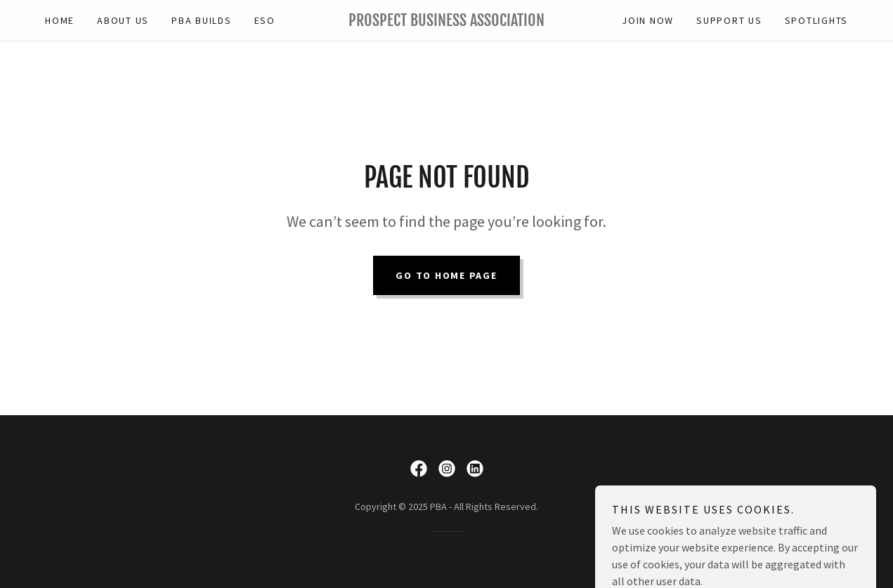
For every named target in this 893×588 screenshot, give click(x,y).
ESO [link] (265, 20)
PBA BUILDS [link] (202, 20)
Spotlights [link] (817, 20)
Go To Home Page (446, 275)
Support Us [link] (729, 20)
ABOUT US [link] (123, 20)
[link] (446, 22)
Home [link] (60, 20)
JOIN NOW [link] (648, 20)
